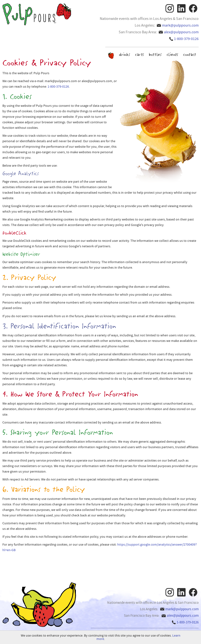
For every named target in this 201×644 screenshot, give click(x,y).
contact (190, 54)
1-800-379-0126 (186, 39)
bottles (155, 54)
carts (140, 54)
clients (172, 54)
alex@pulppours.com (181, 32)
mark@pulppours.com (180, 25)
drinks (125, 54)
